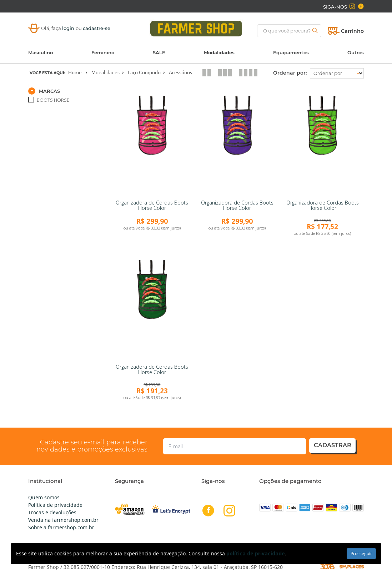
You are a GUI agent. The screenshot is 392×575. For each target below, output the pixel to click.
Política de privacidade (55, 505)
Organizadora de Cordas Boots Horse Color (152, 205)
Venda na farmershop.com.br (63, 520)
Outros (356, 52)
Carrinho (352, 31)
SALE (159, 52)
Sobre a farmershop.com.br (61, 527)
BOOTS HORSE (52, 100)
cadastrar (333, 445)
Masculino (41, 52)
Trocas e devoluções (52, 512)
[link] (152, 143)
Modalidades (219, 52)
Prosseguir (361, 553)
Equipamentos (291, 52)
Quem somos (44, 497)
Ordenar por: (290, 73)
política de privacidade (256, 553)
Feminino (103, 52)
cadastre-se (97, 28)
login (69, 28)
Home (75, 72)
